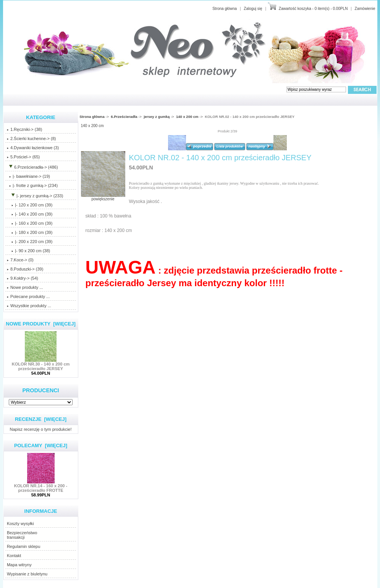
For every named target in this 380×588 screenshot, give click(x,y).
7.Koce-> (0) (20, 260)
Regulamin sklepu (23, 546)
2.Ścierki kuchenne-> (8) (32, 139)
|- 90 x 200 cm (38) (28, 251)
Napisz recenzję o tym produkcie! (40, 429)
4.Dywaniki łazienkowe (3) (33, 148)
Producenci (40, 390)
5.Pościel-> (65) (23, 157)
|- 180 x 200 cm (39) (30, 232)
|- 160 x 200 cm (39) (30, 223)
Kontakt (14, 556)
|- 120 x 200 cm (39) (30, 205)
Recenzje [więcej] (41, 419)
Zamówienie (365, 9)
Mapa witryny (19, 565)
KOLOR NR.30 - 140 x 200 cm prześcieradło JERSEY (41, 364)
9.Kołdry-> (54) (23, 278)
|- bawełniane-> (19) (28, 176)
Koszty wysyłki (20, 524)
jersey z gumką (157, 117)
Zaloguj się (253, 9)
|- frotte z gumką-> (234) (32, 185)
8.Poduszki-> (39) (25, 269)
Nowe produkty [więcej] (41, 324)
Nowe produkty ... (25, 287)
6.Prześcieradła (124, 117)
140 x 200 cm (187, 117)
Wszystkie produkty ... (29, 306)
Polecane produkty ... (28, 296)
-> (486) (32, 167)
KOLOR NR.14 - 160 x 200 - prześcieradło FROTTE (41, 486)
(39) (30, 214)
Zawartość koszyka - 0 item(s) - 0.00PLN (313, 9)
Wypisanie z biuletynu (27, 574)
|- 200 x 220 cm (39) (30, 242)
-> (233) (35, 196)
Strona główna (225, 9)
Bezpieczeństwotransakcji (22, 535)
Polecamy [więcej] (41, 445)
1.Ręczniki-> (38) (24, 129)
